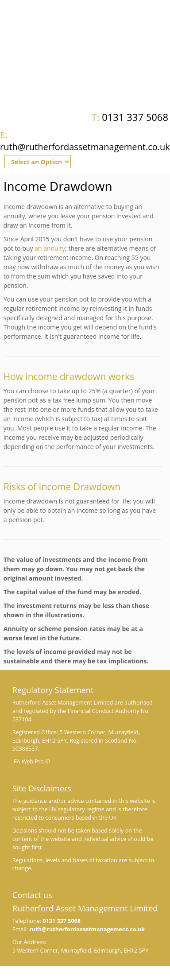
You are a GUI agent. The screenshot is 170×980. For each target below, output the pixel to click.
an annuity (50, 248)
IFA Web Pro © (31, 761)
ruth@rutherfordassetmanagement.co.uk (85, 141)
